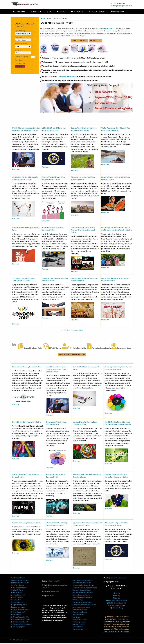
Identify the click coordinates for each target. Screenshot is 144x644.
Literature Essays (78, 615)
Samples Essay (117, 12)
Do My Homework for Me (20, 619)
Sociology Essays (78, 624)
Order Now (36, 12)
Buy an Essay (16, 593)
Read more (15, 169)
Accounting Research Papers (82, 580)
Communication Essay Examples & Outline (26, 523)
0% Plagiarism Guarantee (117, 603)
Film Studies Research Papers (83, 593)
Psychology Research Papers (82, 602)
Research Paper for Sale (20, 580)
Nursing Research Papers (81, 607)
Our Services (19, 12)
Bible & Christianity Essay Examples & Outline (27, 367)
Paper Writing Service (19, 605)
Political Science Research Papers (84, 605)
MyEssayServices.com (67, 77)
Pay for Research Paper (20, 610)
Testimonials (77, 12)
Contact (61, 12)
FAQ (49, 12)
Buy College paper (18, 627)
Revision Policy (117, 608)
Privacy (117, 596)
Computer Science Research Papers (85, 588)
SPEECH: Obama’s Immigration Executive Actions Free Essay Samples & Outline (57, 369)
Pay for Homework (18, 607)
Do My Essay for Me (18, 612)
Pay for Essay (16, 615)
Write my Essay (17, 597)
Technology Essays (79, 622)
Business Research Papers (82, 583)
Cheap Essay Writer (18, 595)
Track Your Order (97, 12)
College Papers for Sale (20, 617)
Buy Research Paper (18, 588)
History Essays (78, 600)
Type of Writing (20, 31)
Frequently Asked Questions (117, 601)
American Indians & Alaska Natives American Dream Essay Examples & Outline (83, 230)
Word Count (19, 60)
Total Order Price (21, 64)
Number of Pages (21, 57)
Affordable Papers (18, 578)
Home (43, 19)
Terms (117, 593)
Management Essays (80, 612)
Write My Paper (17, 590)
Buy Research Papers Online (21, 624)
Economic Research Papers (82, 590)
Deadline (18, 50)
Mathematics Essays (80, 610)
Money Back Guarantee (117, 606)
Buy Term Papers (17, 585)
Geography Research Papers (82, 597)
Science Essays (78, 627)
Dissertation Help (17, 602)
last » (81, 330)
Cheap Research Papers (20, 583)
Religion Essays (78, 629)
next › (76, 330)
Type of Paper (20, 37)
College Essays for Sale (20, 622)
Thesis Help (16, 600)
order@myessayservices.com (122, 6)
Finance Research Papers (81, 595)
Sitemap (117, 598)
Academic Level (21, 44)
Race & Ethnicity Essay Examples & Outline (26, 422)
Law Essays (77, 617)
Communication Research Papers (84, 585)
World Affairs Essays (80, 619)
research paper (107, 29)
